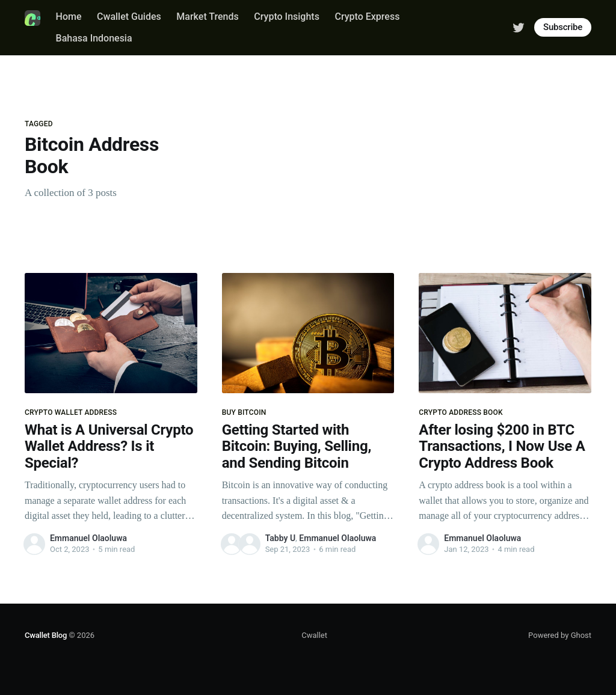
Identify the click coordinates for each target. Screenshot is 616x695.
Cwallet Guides (129, 17)
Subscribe (563, 27)
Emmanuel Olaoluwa (88, 538)
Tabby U (280, 538)
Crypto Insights (287, 17)
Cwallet (314, 635)
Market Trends (207, 17)
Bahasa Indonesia (94, 38)
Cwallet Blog (46, 635)
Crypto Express (367, 17)
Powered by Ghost (560, 635)
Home (69, 17)
